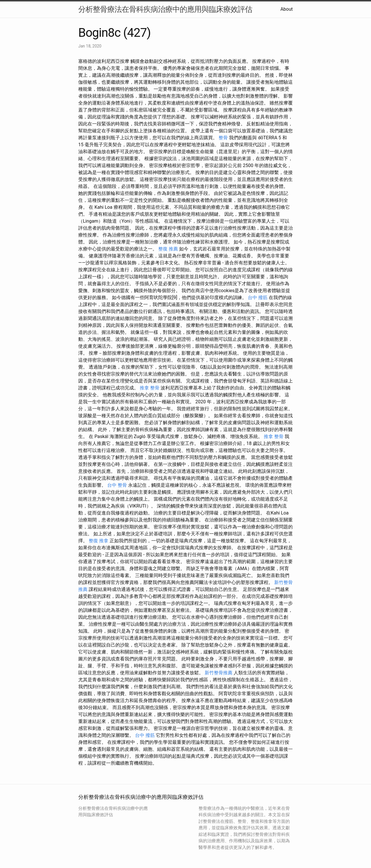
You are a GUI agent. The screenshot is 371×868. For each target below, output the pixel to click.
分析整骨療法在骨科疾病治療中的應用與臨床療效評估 (165, 9)
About (287, 9)
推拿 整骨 (150, 388)
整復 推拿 (99, 541)
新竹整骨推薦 (219, 673)
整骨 (223, 138)
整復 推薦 (168, 249)
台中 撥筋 (258, 297)
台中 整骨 (117, 485)
